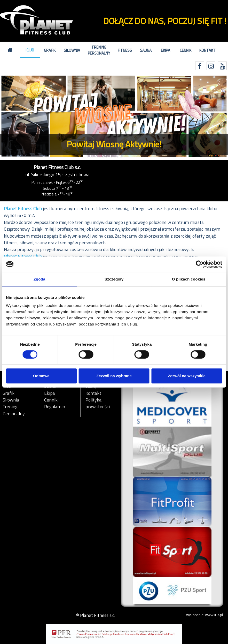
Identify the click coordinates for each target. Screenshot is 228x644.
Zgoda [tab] (40, 279)
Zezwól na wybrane (114, 376)
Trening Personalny (99, 50)
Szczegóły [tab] (114, 279)
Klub (30, 50)
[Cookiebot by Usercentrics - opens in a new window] (199, 264)
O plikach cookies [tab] (189, 279)
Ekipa (166, 50)
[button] (17, 117)
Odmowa (41, 376)
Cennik (186, 50)
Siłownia (72, 50)
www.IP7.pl (214, 615)
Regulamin (55, 407)
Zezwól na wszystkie (187, 376)
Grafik (50, 50)
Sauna (146, 50)
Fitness (125, 50)
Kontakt (207, 50)
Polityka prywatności (98, 403)
